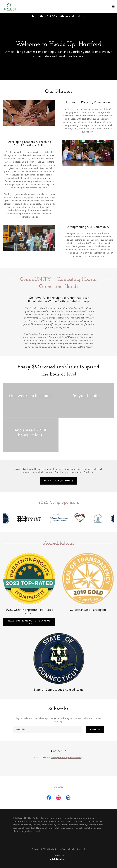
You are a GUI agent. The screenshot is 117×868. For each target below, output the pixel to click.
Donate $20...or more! (58, 481)
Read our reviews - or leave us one (29, 622)
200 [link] (52, 16)
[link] (9, 6)
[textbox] (48, 730)
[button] (113, 6)
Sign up (95, 730)
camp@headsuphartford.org (66, 757)
